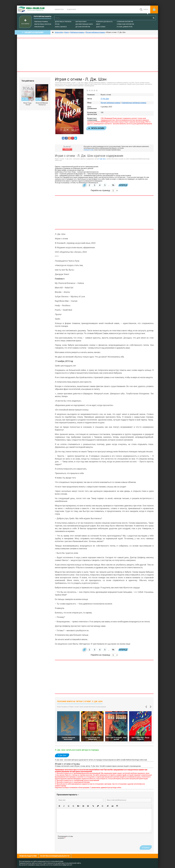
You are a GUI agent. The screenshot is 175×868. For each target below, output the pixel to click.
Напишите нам (89, 150)
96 (113, 185)
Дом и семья (101, 27)
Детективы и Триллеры (63, 22)
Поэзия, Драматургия (125, 27)
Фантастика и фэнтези (43, 24)
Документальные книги (84, 24)
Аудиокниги (71, 9)
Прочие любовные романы (110, 103)
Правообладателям (28, 856)
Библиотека (59, 9)
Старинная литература (125, 22)
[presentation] (93, 840)
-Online (34, 9)
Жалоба (67, 149)
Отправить (146, 847)
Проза (57, 24)
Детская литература (83, 27)
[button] (59, 806)
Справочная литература (125, 24)
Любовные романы (41, 22)
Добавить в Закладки (33, 32)
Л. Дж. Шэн (105, 99)
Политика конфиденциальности (55, 856)
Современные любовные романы (134, 103)
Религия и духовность (104, 22)
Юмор (98, 24)
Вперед (123, 185)
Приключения (39, 27)
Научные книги (81, 22)
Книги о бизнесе (61, 27)
